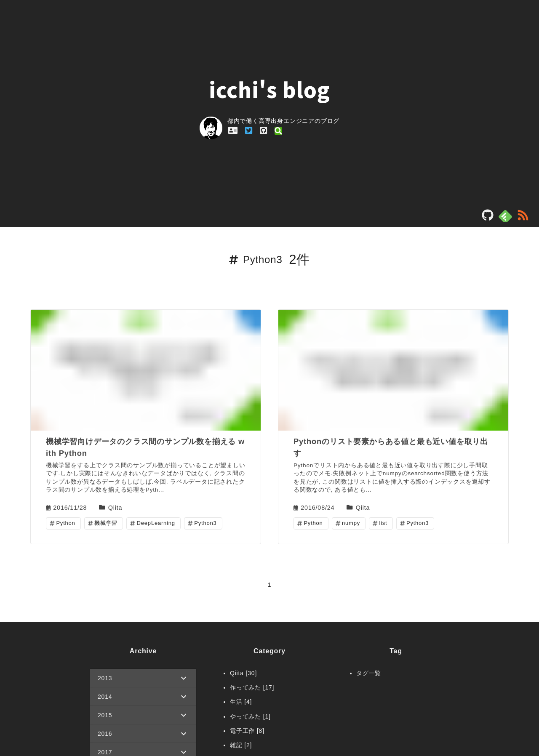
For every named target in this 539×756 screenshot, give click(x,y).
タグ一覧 (369, 673)
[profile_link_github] (263, 130)
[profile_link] (213, 129)
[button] (143, 678)
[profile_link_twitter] (249, 130)
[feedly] (505, 216)
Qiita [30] (243, 673)
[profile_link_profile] (233, 130)
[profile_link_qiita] (278, 130)
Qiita (115, 507)
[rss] (523, 218)
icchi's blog (269, 89)
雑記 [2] (241, 745)
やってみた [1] (250, 716)
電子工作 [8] (247, 731)
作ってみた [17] (252, 687)
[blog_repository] (488, 218)
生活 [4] (241, 702)
